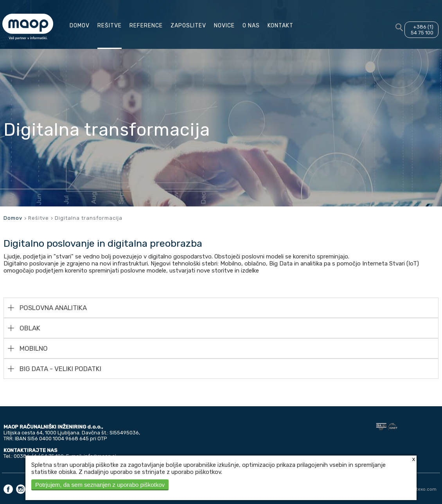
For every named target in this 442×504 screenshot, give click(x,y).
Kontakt (280, 26)
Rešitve (110, 26)
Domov (80, 26)
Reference (146, 26)
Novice (224, 26)
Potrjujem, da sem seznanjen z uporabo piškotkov (100, 485)
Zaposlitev (188, 26)
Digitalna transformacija (89, 218)
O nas (251, 26)
